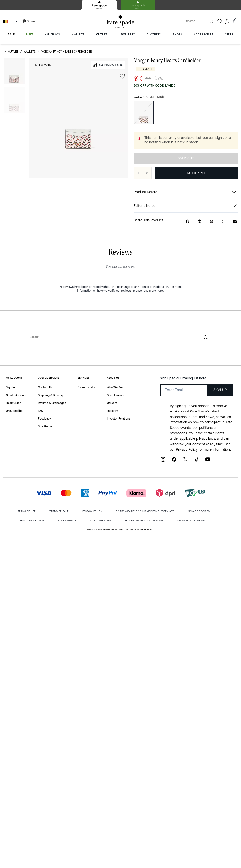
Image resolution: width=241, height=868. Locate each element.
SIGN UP (220, 390)
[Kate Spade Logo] (120, 22)
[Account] (227, 21)
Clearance (44, 65)
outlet (13, 52)
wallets (30, 52)
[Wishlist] (220, 21)
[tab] (99, 5)
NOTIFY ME (196, 173)
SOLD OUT (186, 158)
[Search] (193, 21)
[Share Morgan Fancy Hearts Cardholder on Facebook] (188, 221)
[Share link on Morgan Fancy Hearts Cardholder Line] (200, 221)
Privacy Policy (187, 450)
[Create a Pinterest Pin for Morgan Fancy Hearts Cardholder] (211, 222)
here (160, 291)
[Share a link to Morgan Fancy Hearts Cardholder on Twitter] (223, 222)
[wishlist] (122, 76)
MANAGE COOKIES (199, 511)
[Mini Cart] (235, 21)
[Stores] (28, 21)
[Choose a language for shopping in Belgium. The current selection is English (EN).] (11, 21)
